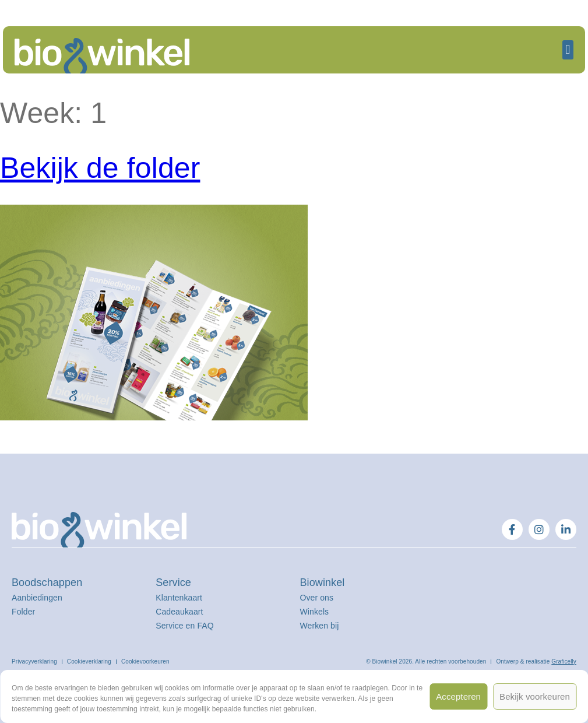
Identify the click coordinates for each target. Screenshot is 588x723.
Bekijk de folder (100, 168)
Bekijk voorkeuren (535, 696)
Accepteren (458, 696)
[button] (568, 50)
